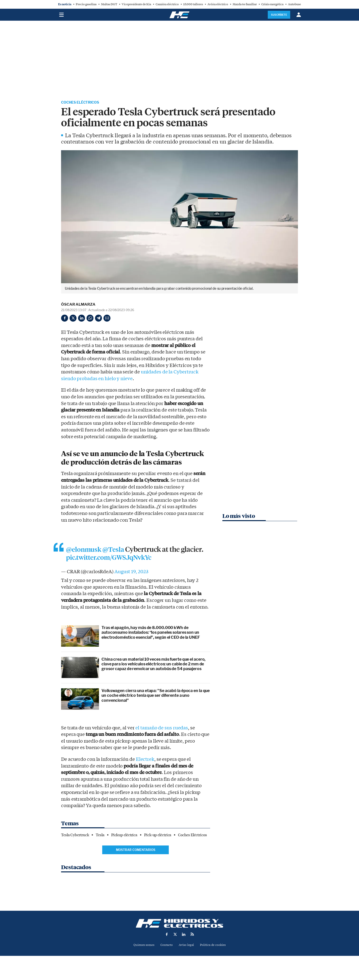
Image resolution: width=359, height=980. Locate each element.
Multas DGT (109, 4)
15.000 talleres (193, 4)
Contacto (166, 946)
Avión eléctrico (218, 4)
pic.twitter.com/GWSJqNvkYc (136, 559)
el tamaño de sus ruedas (162, 730)
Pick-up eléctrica (158, 837)
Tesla (100, 837)
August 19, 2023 (131, 573)
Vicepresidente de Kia (136, 4)
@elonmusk (85, 551)
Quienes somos (142, 946)
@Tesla (116, 551)
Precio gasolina (86, 4)
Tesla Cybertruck (75, 837)
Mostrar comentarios (136, 852)
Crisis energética (272, 4)
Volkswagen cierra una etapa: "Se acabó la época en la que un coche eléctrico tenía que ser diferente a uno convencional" (156, 697)
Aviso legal (187, 946)
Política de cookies (215, 946)
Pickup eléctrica (124, 837)
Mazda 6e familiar (245, 4)
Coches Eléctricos (83, 103)
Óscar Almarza (78, 305)
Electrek (145, 761)
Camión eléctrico (167, 4)
